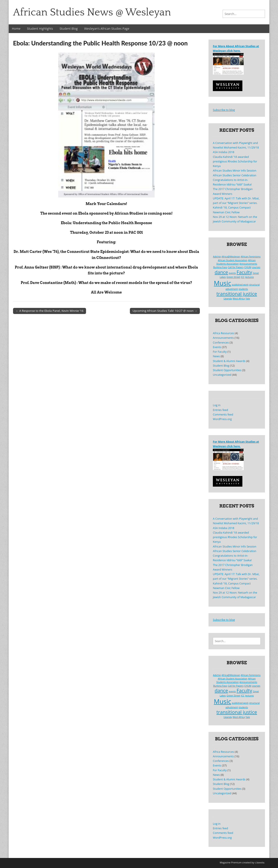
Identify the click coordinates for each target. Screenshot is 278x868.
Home (16, 29)
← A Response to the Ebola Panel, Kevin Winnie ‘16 (50, 311)
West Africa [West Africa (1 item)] (239, 299)
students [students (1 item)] (243, 289)
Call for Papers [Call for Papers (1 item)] (236, 267)
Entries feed (220, 410)
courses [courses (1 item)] (256, 267)
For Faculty (220, 352)
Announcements (223, 338)
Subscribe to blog (224, 110)
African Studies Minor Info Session (235, 171)
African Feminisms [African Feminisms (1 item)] (251, 257)
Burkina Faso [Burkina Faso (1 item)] (220, 267)
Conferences (221, 343)
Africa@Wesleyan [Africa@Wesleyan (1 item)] (231, 257)
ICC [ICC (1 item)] (243, 277)
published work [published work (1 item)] (240, 285)
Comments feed (223, 415)
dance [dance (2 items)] (221, 272)
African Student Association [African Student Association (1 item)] (233, 260)
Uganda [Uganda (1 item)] (228, 299)
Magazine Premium (231, 862)
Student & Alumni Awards (229, 361)
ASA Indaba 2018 (224, 152)
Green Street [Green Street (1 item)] (233, 277)
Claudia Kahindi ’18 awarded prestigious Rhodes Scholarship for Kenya (235, 162)
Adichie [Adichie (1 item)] (217, 257)
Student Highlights (40, 29)
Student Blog (69, 29)
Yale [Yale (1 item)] (248, 299)
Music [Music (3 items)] (223, 283)
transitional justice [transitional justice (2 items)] (237, 294)
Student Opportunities (227, 370)
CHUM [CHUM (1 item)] (248, 267)
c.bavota (260, 862)
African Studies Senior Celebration (235, 175)
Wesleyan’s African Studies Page (107, 29)
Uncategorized (222, 375)
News (216, 356)
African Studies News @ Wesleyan (92, 12)
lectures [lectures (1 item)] (250, 277)
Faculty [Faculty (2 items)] (244, 272)
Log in (217, 405)
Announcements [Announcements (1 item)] (248, 264)
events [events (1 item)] (232, 273)
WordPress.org (222, 419)
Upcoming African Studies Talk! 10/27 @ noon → (165, 311)
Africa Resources (223, 333)
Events (217, 347)
